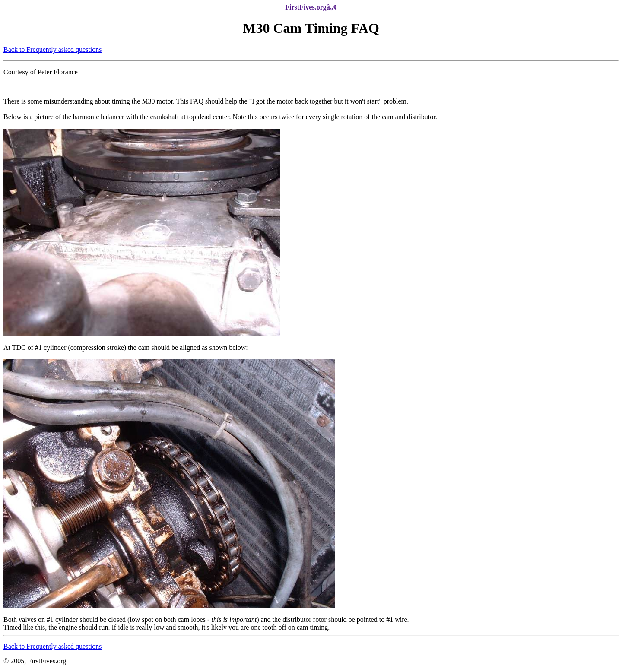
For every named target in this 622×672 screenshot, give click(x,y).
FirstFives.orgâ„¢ (311, 7)
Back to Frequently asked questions (53, 49)
